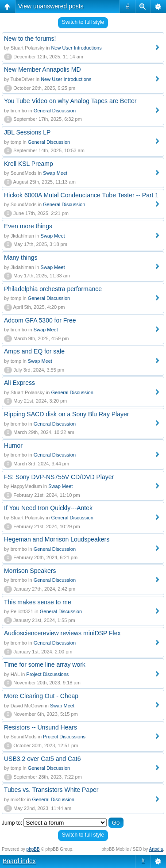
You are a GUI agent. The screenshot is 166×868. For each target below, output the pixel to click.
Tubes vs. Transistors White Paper (51, 790)
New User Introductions (76, 48)
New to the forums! (30, 38)
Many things (21, 257)
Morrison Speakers (30, 571)
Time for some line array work (45, 664)
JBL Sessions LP (27, 132)
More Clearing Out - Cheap (41, 696)
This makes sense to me (38, 602)
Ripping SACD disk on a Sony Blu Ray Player (66, 414)
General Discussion (55, 111)
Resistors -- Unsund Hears (41, 727)
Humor (13, 446)
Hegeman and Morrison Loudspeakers (57, 539)
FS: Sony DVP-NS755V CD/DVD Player (59, 477)
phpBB (33, 849)
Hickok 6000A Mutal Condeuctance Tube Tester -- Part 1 (81, 195)
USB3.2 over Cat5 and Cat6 (42, 759)
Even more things (28, 226)
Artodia (156, 849)
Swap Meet (55, 173)
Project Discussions (47, 674)
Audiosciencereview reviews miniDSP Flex (62, 633)
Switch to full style (83, 22)
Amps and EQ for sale (34, 351)
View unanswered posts (51, 6)
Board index (19, 861)
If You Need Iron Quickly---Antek (48, 508)
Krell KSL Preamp (29, 164)
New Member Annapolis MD (42, 69)
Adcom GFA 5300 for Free (40, 320)
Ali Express (19, 383)
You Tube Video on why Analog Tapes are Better (70, 101)
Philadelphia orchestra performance (53, 289)
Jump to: (12, 823)
